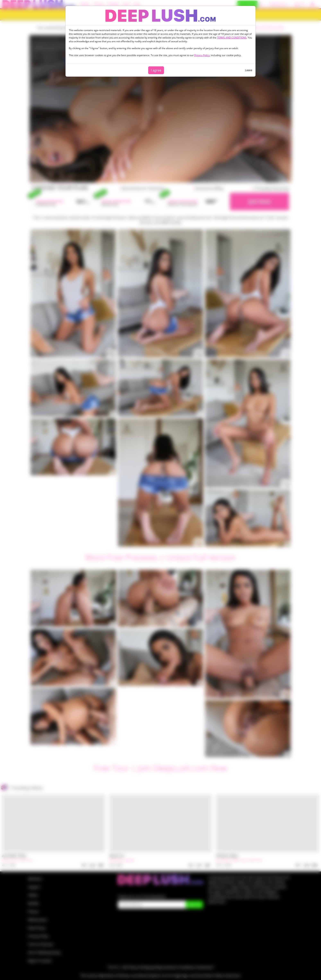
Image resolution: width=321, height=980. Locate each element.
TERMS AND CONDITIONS (232, 38)
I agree (156, 70)
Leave (249, 70)
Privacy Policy (202, 55)
